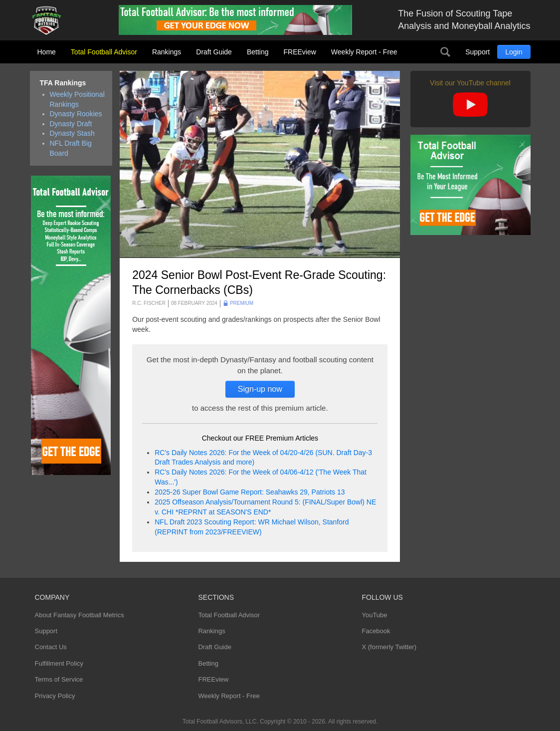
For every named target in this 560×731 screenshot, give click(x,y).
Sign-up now (260, 389)
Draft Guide (214, 52)
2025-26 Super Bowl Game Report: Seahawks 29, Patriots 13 (250, 492)
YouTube (374, 615)
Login (514, 52)
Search (445, 52)
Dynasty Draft (71, 124)
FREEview (300, 52)
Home (47, 52)
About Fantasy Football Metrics (80, 615)
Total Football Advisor (104, 52)
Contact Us (51, 647)
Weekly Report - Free (364, 52)
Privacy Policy (55, 696)
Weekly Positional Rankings (77, 99)
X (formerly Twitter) (389, 647)
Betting (258, 52)
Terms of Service (59, 679)
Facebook (376, 631)
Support (477, 52)
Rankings (167, 52)
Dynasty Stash (72, 133)
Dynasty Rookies (76, 114)
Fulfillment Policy (59, 663)
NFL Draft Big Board (71, 148)
